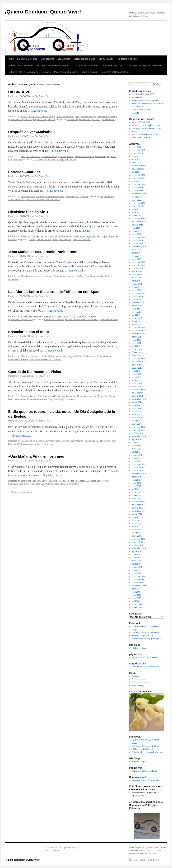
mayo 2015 (137, 377)
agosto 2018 (137, 271)
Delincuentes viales (17, 399)
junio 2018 (136, 275)
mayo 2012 (137, 486)
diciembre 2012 (138, 464)
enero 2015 (137, 387)
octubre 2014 (137, 396)
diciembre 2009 (138, 576)
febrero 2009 (137, 607)
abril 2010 (136, 564)
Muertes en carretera (107, 116)
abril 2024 (136, 172)
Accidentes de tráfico (74, 276)
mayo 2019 (137, 250)
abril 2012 (136, 489)
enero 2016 (137, 355)
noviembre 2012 (139, 467)
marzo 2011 (137, 530)
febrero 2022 (137, 197)
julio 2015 (136, 371)
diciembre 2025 (138, 150)
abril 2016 (136, 346)
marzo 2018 (137, 284)
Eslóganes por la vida (84, 59)
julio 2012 (136, 480)
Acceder (135, 676)
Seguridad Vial (40, 120)
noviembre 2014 (139, 393)
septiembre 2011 (139, 511)
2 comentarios (108, 120)
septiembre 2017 (139, 303)
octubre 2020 (137, 225)
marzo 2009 (137, 604)
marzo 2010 (137, 567)
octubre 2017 (137, 299)
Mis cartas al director (127, 59)
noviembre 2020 (139, 222)
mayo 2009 (137, 598)
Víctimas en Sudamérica (87, 65)
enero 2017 (137, 324)
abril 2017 (136, 315)
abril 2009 (136, 601)
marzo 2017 (137, 318)
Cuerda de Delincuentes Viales (35, 372)
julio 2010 (136, 555)
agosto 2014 (137, 402)
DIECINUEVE (19, 92)
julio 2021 (136, 209)
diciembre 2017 (138, 293)
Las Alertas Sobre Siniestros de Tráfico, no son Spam (54, 292)
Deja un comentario (51, 200)
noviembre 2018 (139, 265)
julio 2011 (136, 517)
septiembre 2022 (139, 194)
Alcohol (24, 116)
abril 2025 (136, 159)
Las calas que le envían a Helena (144, 65)
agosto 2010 (137, 551)
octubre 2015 (137, 365)
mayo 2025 (137, 156)
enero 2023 (137, 181)
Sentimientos (85, 120)
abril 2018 (136, 281)
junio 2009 (136, 595)
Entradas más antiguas (20, 492)
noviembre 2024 (139, 169)
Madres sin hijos (90, 72)
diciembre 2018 (138, 262)
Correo (55, 240)
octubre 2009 (137, 583)
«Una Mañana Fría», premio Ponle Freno (43, 252)
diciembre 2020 (138, 219)
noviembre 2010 (139, 542)
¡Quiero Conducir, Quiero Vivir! (43, 12)
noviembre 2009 (139, 579)
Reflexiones (100, 157)
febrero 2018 (137, 287)
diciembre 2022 (138, 184)
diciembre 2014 (138, 390)
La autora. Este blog (27, 59)
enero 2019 (137, 259)
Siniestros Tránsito (17, 200)
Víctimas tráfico (55, 160)
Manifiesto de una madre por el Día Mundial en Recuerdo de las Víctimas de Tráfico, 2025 (148, 104)
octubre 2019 (137, 243)
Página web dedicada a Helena (145, 657)
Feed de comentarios (140, 682)
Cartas (32, 240)
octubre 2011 (137, 508)
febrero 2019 (137, 256)
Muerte (70, 157)
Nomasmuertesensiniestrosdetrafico (81, 320)
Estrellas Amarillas (24, 172)
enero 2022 (137, 200)
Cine (23, 157)
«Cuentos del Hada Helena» (116, 72)
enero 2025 (137, 163)
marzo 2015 (137, 383)
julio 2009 (136, 592)
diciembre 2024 (138, 166)
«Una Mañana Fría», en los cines (36, 456)
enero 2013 (137, 461)
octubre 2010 (137, 545)
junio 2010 (136, 558)
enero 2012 (137, 499)
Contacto (46, 72)
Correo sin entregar (65, 116)
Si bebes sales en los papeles (24, 72)
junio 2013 (136, 446)
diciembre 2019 (138, 237)
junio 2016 (136, 340)
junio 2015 (136, 374)
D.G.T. (73, 316)
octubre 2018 (137, 268)
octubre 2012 (137, 471)
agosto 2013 (137, 439)
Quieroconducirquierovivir (20, 120)
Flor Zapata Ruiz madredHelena (145, 632)
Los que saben (106, 59)
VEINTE (136, 113)
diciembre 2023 (138, 175)
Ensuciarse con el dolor (29, 332)
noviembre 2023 (139, 178)
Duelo (77, 116)
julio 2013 (136, 443)
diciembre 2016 (138, 327)
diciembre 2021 (138, 203)
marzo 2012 (137, 492)
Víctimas (51, 120)
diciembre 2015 (138, 359)
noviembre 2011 (139, 505)
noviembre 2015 (139, 362)
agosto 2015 (137, 368)
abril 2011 (136, 527)
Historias (40, 196)
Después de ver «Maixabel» (32, 132)
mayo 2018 (137, 278)
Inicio (11, 59)
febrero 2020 (137, 231)
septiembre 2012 (139, 474)
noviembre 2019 (139, 240)
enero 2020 (137, 234)
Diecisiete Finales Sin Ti (29, 212)
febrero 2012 (137, 495)
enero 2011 (136, 536)
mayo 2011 (136, 523)
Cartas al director (29, 396)
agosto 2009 (137, 589)
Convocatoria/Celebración (60, 236)
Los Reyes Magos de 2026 (143, 94)
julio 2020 (136, 228)
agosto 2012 (137, 477)
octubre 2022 (137, 191)
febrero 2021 (137, 215)
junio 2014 (136, 408)
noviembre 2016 (139, 331)
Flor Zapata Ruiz (42, 96)
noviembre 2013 (139, 430)
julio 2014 (136, 405)
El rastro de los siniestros (21, 65)
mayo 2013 (137, 449)
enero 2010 (137, 573)
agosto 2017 (137, 306)
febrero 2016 (137, 352)
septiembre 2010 (139, 548)
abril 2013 (136, 452)
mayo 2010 (137, 561)
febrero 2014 (137, 421)
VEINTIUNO (138, 97)
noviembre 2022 (139, 187)
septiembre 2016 (139, 334)
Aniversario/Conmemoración (42, 116)
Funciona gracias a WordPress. (146, 860)
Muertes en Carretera (54, 320)
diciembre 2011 (138, 502)
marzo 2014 (137, 418)
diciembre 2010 (138, 539)
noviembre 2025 (139, 153)
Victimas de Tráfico (32, 444)
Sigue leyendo (41, 111)
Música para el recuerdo (66, 72)
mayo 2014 (137, 411)
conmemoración (43, 240)
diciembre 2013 (138, 427)
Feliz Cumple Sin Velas (142, 110)
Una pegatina (47, 59)
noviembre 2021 (139, 206)
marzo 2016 (137, 349)
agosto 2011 (137, 514)
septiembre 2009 (139, 586)
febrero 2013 (137, 458)
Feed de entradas (139, 679)
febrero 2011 (137, 533)
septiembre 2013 (139, 436)
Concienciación (33, 157)
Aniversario (73, 120)
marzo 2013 (137, 455)
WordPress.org (138, 685)
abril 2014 (136, 415)
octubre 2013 (137, 433)
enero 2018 (137, 290)
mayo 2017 (137, 312)
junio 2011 (136, 520)
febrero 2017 (137, 321)
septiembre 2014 (139, 399)
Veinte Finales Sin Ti (149, 135)
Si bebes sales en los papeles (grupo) (147, 639)
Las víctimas (64, 59)
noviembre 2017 (139, 296)
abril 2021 (136, 212)
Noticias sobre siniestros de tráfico (54, 65)
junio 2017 (136, 309)
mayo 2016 (137, 343)
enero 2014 (137, 424)
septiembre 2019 (139, 247)
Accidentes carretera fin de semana (37, 316)
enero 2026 (137, 147)
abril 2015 (136, 380)
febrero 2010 (137, 570)
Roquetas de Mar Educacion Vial (146, 667)
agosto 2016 (137, 337)
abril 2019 (136, 253)
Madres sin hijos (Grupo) (142, 636)
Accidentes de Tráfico (113, 65)
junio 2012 (136, 483)
